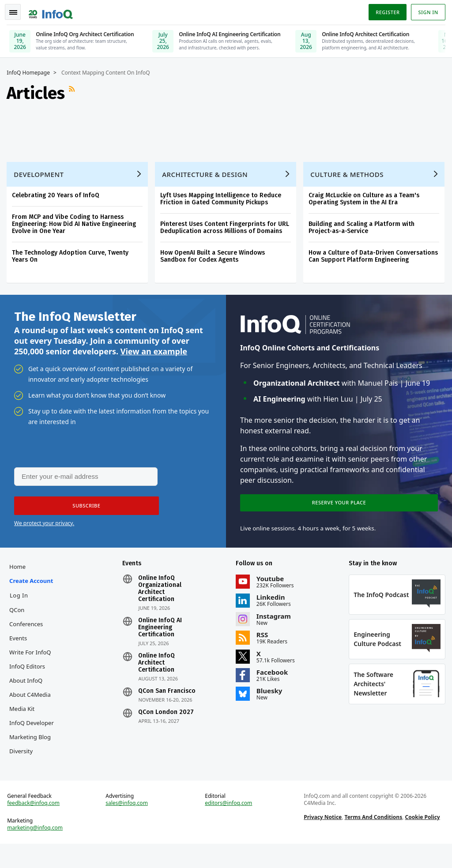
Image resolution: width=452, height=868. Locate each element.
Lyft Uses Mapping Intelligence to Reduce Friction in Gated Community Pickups (223, 197)
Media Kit (24, 713)
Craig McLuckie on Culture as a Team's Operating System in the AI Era (366, 197)
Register (385, 10)
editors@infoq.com (229, 826)
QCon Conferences (28, 621)
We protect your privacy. (44, 525)
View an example (154, 352)
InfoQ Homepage (30, 71)
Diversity (23, 769)
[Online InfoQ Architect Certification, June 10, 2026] (361, 37)
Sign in (426, 10)
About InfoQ (28, 684)
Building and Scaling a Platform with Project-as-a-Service (364, 226)
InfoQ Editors (29, 670)
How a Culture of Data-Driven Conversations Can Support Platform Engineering (375, 254)
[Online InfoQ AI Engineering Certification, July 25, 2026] (218, 37)
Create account (33, 585)
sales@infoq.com (128, 826)
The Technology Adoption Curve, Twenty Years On (72, 254)
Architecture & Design (207, 173)
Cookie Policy (422, 840)
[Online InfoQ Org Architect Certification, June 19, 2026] (75, 37)
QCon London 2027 (167, 716)
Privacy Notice (322, 840)
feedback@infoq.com (36, 826)
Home (20, 571)
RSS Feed (75, 91)
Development (41, 173)
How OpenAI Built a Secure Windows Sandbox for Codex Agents (215, 254)
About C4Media (32, 699)
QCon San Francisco (168, 695)
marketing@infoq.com (37, 850)
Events (20, 642)
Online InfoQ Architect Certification (158, 667)
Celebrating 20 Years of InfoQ (58, 194)
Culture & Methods (349, 173)
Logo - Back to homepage (53, 10)
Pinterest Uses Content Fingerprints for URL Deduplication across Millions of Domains (227, 226)
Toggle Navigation (17, 11)
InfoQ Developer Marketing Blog (32, 741)
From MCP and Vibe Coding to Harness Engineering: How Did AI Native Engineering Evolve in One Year (76, 222)
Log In (21, 599)
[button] (83, 507)
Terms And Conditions (373, 840)
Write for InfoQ (32, 656)
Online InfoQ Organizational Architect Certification (161, 593)
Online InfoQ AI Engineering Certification (161, 631)
